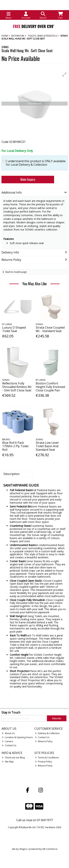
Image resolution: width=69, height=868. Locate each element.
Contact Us (9, 745)
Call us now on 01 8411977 (35, 820)
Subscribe (57, 718)
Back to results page (16, 272)
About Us (8, 733)
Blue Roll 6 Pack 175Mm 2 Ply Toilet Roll (15, 446)
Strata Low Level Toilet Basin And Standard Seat (47, 446)
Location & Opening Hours (17, 737)
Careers (8, 741)
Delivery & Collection (47, 733)
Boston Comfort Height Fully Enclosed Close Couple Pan (50, 387)
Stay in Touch (11, 713)
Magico (23, 849)
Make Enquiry (28, 179)
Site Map (8, 762)
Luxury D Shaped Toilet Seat (14, 329)
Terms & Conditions (47, 758)
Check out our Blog (13, 758)
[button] (64, 75)
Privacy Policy (44, 762)
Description (11, 474)
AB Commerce (50, 849)
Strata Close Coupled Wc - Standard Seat (50, 329)
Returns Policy (44, 741)
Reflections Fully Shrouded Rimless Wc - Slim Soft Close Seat (17, 387)
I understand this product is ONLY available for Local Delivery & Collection (36, 163)
